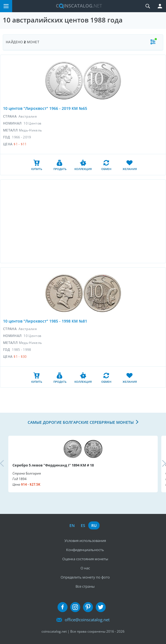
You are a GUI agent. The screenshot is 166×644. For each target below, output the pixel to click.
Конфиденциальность (85, 550)
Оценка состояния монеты (85, 559)
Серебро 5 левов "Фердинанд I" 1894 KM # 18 (53, 465)
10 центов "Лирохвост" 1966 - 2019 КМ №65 (45, 108)
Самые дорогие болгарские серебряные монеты (81, 422)
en (72, 525)
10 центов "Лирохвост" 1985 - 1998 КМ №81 (45, 321)
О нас (85, 568)
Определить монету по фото (85, 577)
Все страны (85, 586)
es (83, 525)
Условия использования (85, 541)
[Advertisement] (83, 221)
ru (94, 525)
